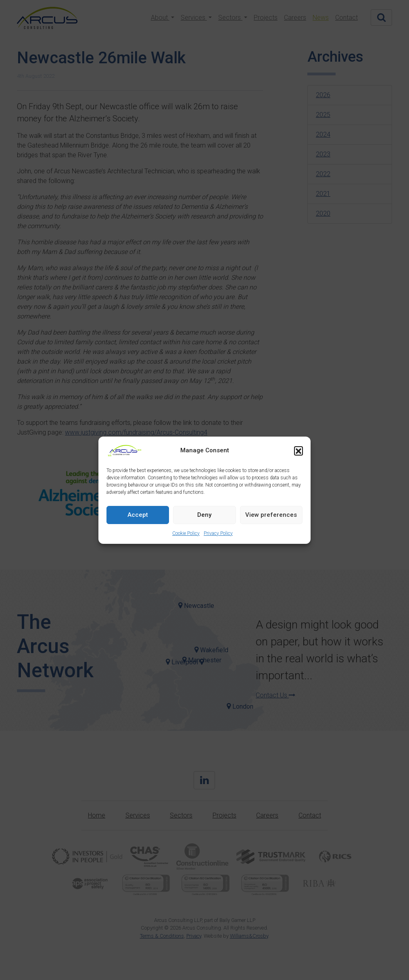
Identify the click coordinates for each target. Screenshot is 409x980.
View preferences (271, 515)
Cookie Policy (186, 533)
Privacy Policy (218, 533)
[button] (298, 451)
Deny (204, 515)
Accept (138, 515)
